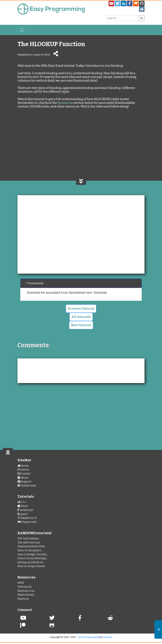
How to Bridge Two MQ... (33, 554)
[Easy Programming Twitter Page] (117, 3)
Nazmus (108, 637)
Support (24, 482)
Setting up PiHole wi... (31, 562)
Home (23, 466)
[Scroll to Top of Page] (8, 452)
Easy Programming (89, 637)
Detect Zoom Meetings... (33, 558)
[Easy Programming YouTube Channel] (111, 3)
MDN (21, 583)
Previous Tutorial (81, 309)
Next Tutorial (81, 325)
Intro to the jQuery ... (30, 550)
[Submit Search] (142, 18)
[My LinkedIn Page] (124, 3)
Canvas (23, 470)
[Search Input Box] (122, 18)
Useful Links (27, 486)
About (23, 478)
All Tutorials (81, 317)
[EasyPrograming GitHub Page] (142, 3)
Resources (65, 103)
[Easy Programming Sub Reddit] (142, 9)
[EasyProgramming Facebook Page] (130, 3)
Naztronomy (26, 595)
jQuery (23, 514)
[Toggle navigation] (22, 30)
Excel (23, 506)
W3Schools (25, 587)
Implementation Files (31, 546)
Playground (27, 522)
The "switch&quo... (29, 539)
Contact (24, 474)
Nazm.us (23, 599)
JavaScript (25, 510)
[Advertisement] (81, 148)
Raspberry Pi (27, 518)
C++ (22, 502)
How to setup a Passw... (32, 566)
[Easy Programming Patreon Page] (136, 3)
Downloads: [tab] (35, 283)
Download (100, 293)
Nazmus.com (26, 591)
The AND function (29, 543)
